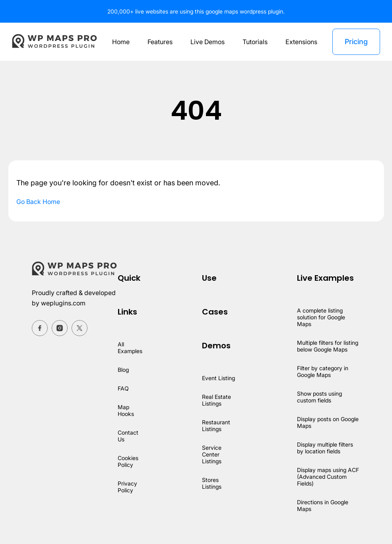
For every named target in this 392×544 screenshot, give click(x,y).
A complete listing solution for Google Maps (322, 317)
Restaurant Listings (217, 425)
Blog (124, 370)
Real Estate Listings (217, 400)
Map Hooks (126, 410)
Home (119, 42)
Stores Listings (213, 483)
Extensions (302, 42)
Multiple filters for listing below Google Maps (328, 346)
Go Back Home (39, 202)
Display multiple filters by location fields (326, 448)
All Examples (130, 348)
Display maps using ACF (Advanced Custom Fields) (328, 477)
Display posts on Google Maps (318, 422)
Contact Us (128, 436)
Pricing (356, 42)
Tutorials (255, 42)
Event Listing (220, 378)
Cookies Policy (128, 461)
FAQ (123, 388)
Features (159, 42)
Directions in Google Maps (323, 505)
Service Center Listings (213, 454)
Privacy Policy (127, 487)
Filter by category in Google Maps (323, 371)
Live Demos (207, 42)
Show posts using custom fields (320, 397)
